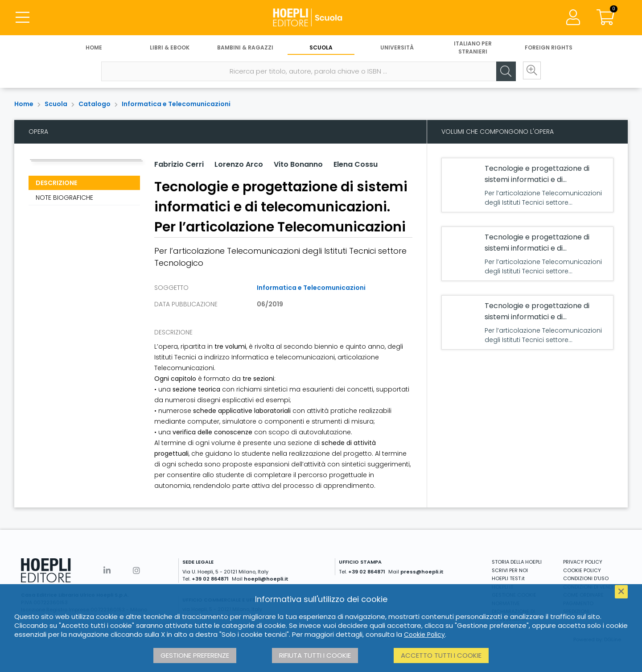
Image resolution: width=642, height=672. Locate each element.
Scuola (321, 48)
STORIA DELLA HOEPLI (517, 562)
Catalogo (95, 104)
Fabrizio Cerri (179, 164)
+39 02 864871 (210, 579)
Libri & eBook (170, 48)
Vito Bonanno (298, 164)
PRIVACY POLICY (583, 562)
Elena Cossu (356, 164)
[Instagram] (136, 571)
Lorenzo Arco (239, 164)
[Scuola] (321, 18)
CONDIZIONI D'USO (586, 578)
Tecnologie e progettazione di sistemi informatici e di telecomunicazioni (537, 179)
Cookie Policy (424, 635)
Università (397, 48)
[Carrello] (605, 18)
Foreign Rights (549, 48)
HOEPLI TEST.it (508, 578)
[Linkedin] (107, 571)
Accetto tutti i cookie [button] (441, 655)
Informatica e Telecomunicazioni (176, 104)
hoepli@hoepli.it (266, 579)
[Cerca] (504, 72)
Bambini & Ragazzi (245, 48)
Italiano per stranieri (473, 48)
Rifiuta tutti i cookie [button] (315, 655)
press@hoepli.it (422, 572)
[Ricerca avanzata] (531, 72)
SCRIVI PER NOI (510, 570)
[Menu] (22, 18)
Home (94, 48)
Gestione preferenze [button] (195, 655)
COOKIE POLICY (582, 570)
